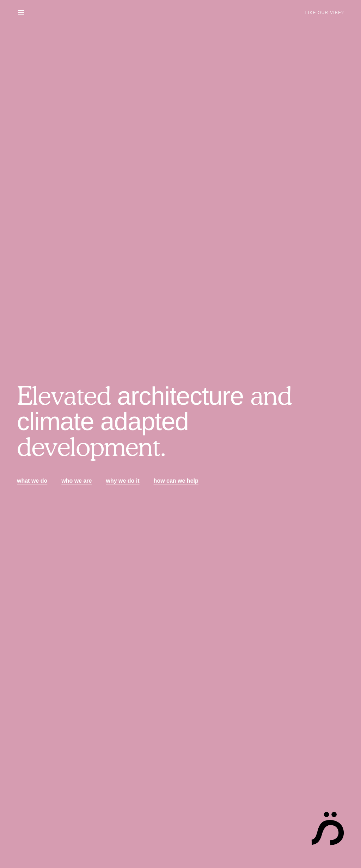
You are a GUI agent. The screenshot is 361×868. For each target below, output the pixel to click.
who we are (77, 481)
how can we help (176, 481)
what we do (32, 481)
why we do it (123, 481)
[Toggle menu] (21, 13)
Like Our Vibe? (325, 13)
